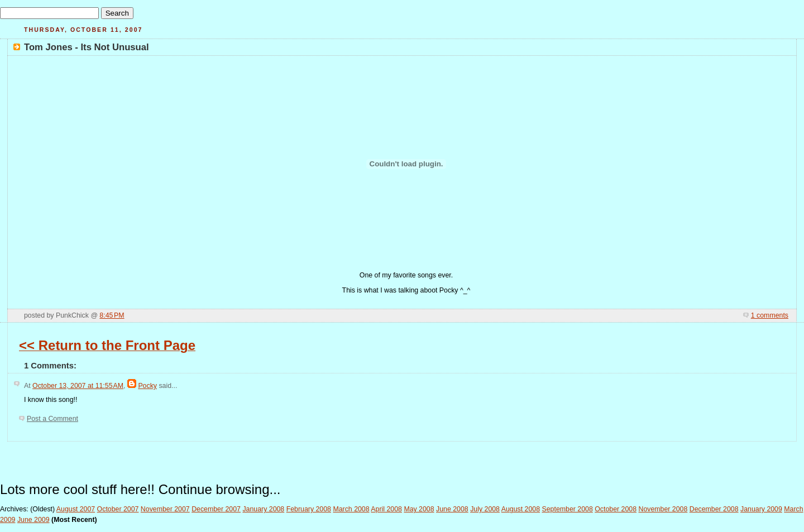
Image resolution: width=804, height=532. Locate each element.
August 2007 (76, 509)
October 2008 (616, 509)
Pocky (147, 386)
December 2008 (714, 509)
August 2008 (521, 509)
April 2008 (386, 509)
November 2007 (165, 509)
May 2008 (419, 509)
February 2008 (309, 509)
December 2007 (216, 509)
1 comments (770, 315)
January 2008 (263, 509)
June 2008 (452, 509)
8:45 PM (112, 315)
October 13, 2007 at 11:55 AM (78, 386)
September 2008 (568, 509)
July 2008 (485, 509)
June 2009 (33, 520)
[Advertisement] (402, 458)
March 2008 (351, 509)
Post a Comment (52, 419)
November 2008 (663, 509)
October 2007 (118, 509)
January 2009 (761, 509)
